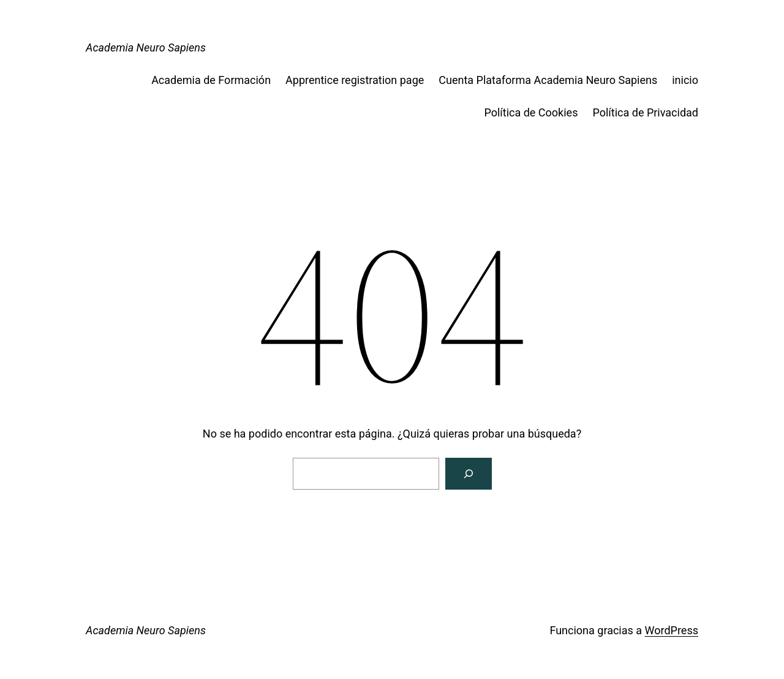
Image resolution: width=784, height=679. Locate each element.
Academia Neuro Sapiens (146, 47)
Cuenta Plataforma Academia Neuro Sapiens (548, 80)
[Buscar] (469, 474)
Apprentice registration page (355, 80)
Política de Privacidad (645, 112)
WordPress (672, 630)
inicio (685, 80)
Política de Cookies (531, 112)
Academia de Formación (211, 80)
